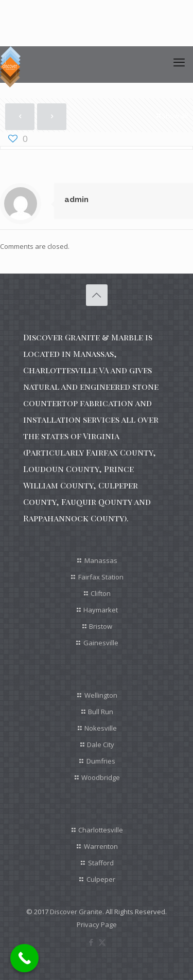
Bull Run (101, 712)
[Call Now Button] (24, 958)
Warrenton (101, 846)
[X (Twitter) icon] (102, 942)
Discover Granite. (77, 912)
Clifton (101, 593)
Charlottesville (101, 830)
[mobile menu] (179, 62)
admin (76, 199)
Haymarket (101, 610)
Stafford (101, 863)
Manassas (101, 560)
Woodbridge (101, 777)
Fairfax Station (101, 577)
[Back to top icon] (97, 295)
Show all (171, 116)
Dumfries (101, 761)
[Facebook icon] (91, 942)
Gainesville (101, 643)
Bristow (101, 626)
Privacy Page (97, 924)
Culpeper (101, 879)
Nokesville (101, 728)
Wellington (101, 695)
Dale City (101, 745)
